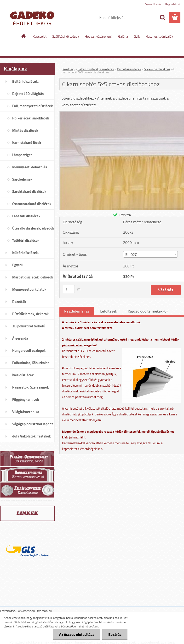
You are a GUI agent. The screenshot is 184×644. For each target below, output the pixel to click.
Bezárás (115, 634)
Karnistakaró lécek (129, 69)
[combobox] (150, 254)
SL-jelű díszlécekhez (157, 69)
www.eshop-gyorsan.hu (35, 611)
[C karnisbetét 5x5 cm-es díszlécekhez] (122, 113)
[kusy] (69, 289)
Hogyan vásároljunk (99, 36)
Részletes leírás (77, 311)
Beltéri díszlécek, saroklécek (96, 69)
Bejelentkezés (153, 4)
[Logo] (33, 18)
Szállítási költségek (66, 36)
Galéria (123, 36)
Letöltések (109, 311)
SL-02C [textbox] (131, 254)
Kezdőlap (69, 69)
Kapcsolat (40, 36)
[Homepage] (24, 36)
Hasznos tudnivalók (159, 36)
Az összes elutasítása (77, 634)
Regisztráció (173, 4)
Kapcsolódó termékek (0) (148, 311)
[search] (162, 18)
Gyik (137, 36)
